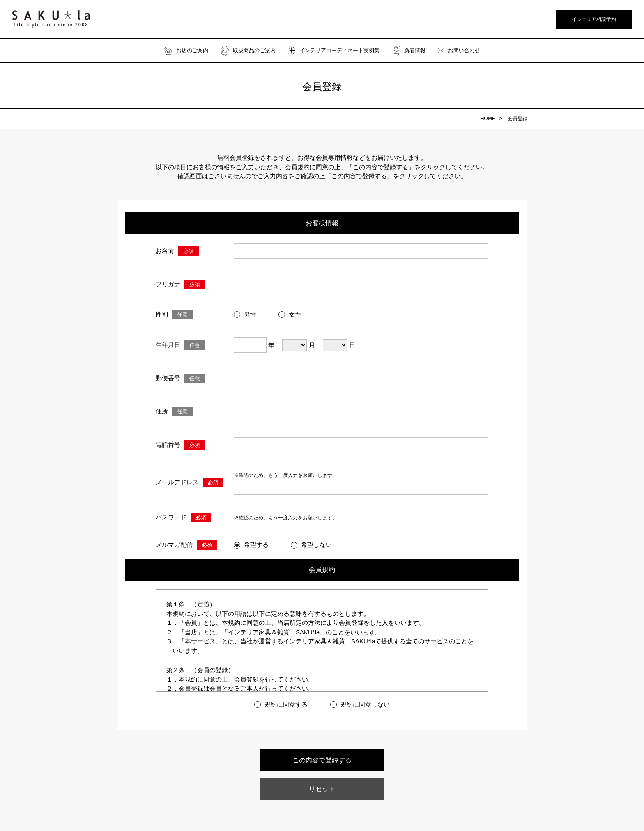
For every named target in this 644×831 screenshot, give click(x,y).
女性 (295, 314)
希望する (256, 545)
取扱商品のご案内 (248, 51)
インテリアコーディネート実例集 (334, 51)
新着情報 (409, 51)
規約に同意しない (365, 704)
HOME (488, 119)
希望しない (316, 545)
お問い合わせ (459, 51)
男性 (250, 314)
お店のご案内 (186, 51)
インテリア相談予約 (594, 19)
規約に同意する (286, 704)
